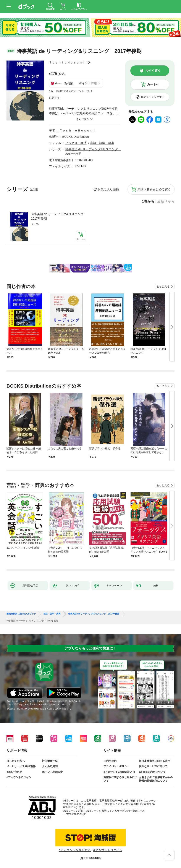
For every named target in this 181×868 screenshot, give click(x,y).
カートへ (153, 84)
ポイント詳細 (88, 83)
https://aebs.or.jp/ (76, 814)
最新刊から (166, 201)
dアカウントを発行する (75, 850)
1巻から (148, 201)
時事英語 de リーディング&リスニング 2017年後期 (59, 216)
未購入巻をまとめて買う (154, 189)
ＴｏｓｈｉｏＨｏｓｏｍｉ (67, 62)
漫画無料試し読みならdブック (21, 614)
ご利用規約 (110, 761)
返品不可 (54, 98)
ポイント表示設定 (52, 772)
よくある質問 (50, 766)
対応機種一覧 (50, 761)
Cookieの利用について (152, 772)
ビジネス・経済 (76, 143)
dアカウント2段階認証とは (119, 772)
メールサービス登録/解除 (21, 766)
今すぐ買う (153, 71)
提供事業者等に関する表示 (155, 761)
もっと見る (163, 287)
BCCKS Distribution (76, 137)
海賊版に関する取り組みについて (120, 779)
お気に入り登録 (108, 189)
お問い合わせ (14, 772)
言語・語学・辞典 (102, 143)
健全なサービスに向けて (153, 766)
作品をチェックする (153, 97)
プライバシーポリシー (116, 766)
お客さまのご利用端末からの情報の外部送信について (156, 779)
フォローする (88, 62)
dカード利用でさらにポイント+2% (69, 91)
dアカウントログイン (19, 777)
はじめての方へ (16, 761)
